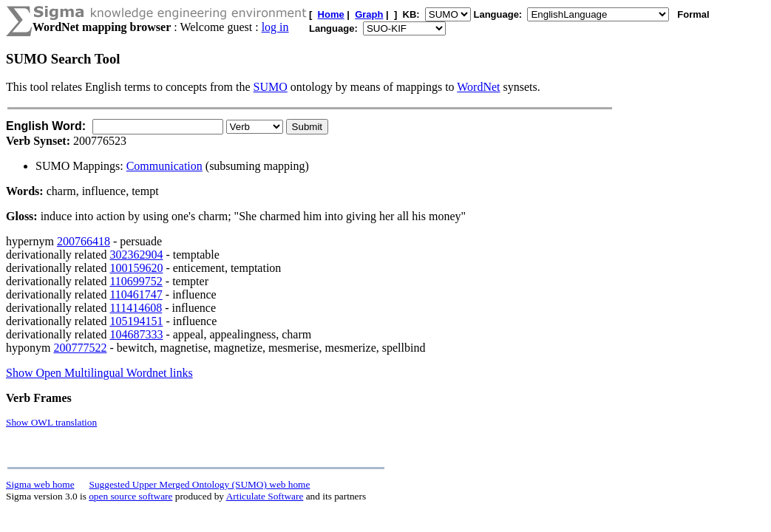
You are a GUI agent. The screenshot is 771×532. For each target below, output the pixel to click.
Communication (164, 166)
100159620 (136, 268)
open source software (130, 496)
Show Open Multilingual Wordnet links (99, 373)
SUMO (271, 87)
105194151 (136, 321)
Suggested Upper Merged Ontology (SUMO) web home (200, 484)
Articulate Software (265, 496)
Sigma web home (40, 484)
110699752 (136, 281)
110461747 (136, 294)
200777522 (80, 348)
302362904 (136, 255)
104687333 (136, 334)
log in (275, 27)
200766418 (84, 241)
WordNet (478, 87)
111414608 (136, 308)
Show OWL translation (51, 422)
